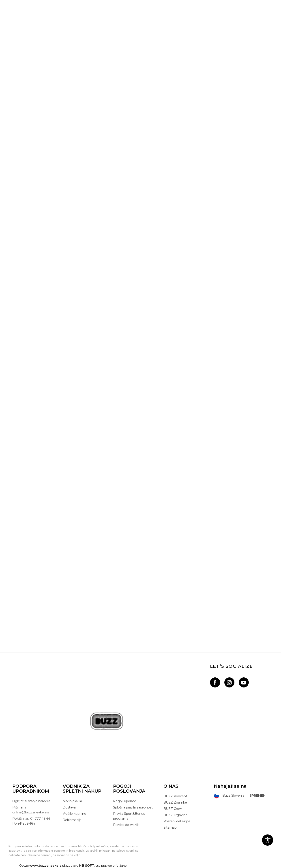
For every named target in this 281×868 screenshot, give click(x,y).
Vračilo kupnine (74, 814)
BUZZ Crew (173, 809)
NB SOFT (87, 866)
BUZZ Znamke (175, 802)
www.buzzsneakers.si (47, 866)
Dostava (69, 807)
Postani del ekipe (177, 821)
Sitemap (170, 828)
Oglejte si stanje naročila (31, 801)
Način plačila (72, 801)
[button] (268, 840)
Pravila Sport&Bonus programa (129, 816)
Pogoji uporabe (125, 801)
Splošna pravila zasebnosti (133, 807)
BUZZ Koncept (175, 796)
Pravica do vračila (126, 825)
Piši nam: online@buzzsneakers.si (31, 810)
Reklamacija (72, 820)
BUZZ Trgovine (175, 815)
